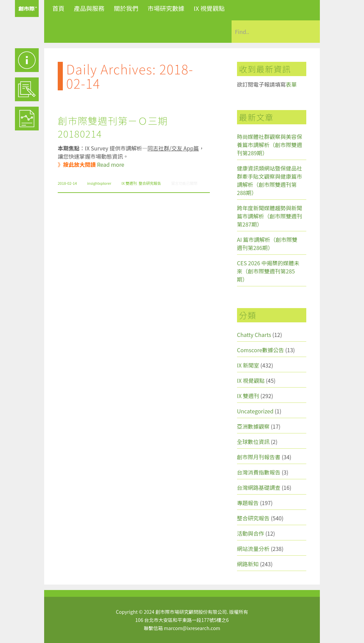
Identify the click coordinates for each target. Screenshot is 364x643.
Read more (111, 164)
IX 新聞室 (248, 365)
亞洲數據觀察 (253, 426)
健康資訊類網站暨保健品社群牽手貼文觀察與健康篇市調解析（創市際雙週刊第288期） (270, 180)
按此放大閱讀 (79, 164)
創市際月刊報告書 (259, 457)
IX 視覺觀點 (209, 8)
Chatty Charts (254, 335)
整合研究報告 (150, 183)
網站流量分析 (253, 549)
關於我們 (126, 8)
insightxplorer (99, 183)
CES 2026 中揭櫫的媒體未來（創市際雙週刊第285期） (268, 271)
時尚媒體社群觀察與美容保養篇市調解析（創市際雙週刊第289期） (270, 145)
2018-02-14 (67, 183)
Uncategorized (255, 411)
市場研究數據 (166, 8)
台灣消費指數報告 (259, 472)
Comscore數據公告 (261, 350)
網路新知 (248, 564)
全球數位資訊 (253, 442)
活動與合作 (251, 533)
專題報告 (248, 503)
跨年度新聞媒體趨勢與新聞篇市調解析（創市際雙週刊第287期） (270, 216)
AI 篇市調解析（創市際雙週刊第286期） (267, 244)
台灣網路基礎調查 (259, 487)
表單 (291, 84)
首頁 (58, 8)
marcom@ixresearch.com (192, 628)
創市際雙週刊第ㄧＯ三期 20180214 (113, 127)
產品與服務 (89, 8)
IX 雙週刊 (129, 183)
